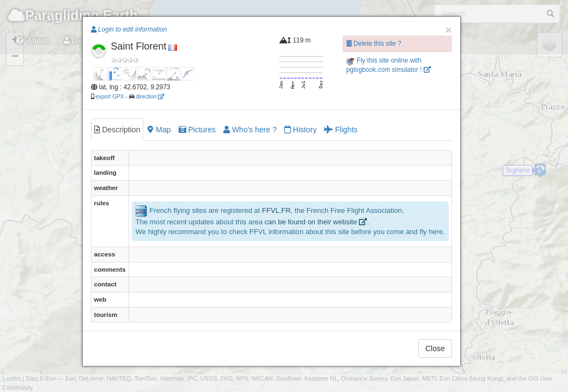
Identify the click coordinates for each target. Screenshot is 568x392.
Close (435, 348)
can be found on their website (316, 222)
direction (150, 97)
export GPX (109, 97)
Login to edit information (129, 29)
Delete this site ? (374, 44)
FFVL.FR (276, 210)
